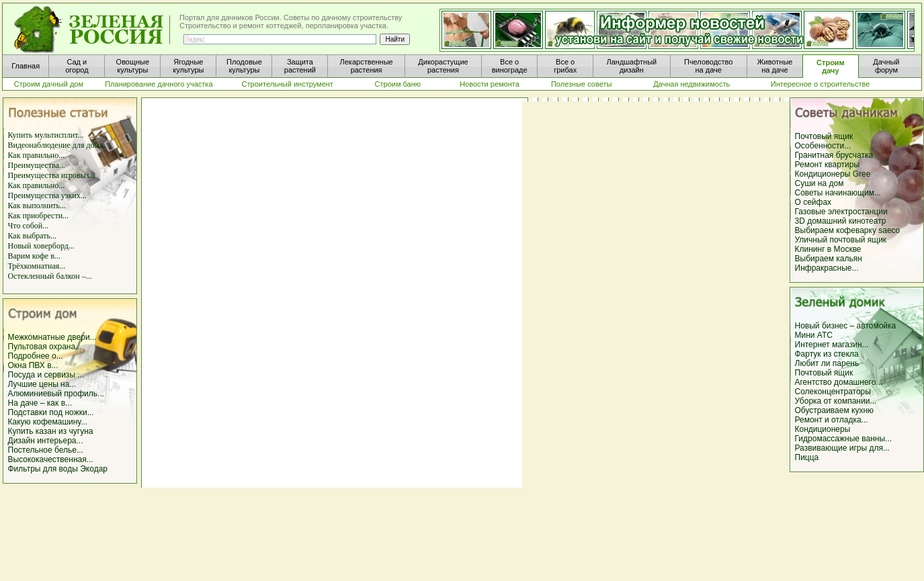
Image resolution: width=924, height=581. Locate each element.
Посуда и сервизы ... (46, 375)
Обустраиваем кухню (835, 410)
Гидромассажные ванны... (844, 439)
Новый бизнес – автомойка (846, 326)
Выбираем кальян (829, 259)
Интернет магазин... (832, 345)
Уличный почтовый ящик (841, 240)
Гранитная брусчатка (834, 155)
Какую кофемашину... (48, 422)
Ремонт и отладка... (832, 420)
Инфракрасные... (827, 268)
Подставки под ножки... (51, 412)
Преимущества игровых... (52, 175)
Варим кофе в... (34, 256)
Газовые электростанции (841, 212)
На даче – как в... (40, 403)
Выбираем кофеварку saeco (848, 230)
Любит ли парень (827, 363)
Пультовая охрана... (45, 347)
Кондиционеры (823, 429)
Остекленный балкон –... (50, 276)
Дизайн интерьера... (46, 441)
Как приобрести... (39, 216)
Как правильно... (37, 155)
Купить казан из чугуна (51, 431)
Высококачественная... (51, 459)
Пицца (807, 457)
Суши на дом (820, 183)
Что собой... (29, 226)
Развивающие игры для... (842, 448)
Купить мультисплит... (46, 135)
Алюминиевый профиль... (56, 394)
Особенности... (823, 146)
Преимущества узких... (47, 195)
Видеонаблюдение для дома (56, 145)
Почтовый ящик (824, 136)
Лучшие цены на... (42, 384)
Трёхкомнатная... (37, 266)
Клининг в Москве (828, 249)
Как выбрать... (33, 236)
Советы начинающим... (838, 193)
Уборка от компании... (836, 401)
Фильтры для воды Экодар (58, 469)
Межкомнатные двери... (52, 337)
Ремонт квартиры (828, 165)
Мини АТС (814, 335)
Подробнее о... (36, 356)
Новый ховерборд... (41, 246)
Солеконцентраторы (833, 392)
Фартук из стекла (827, 354)
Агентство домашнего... (839, 382)
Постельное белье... (46, 450)
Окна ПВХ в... (33, 365)
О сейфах (813, 202)
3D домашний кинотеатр (841, 221)
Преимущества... (37, 165)
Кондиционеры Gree (833, 174)
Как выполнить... (37, 206)
